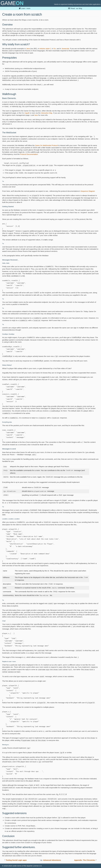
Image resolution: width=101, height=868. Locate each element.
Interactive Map (47, 113)
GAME (12, 3)
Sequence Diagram (88, 191)
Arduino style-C (45, 49)
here (36, 115)
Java (28, 49)
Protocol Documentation (29, 154)
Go (55, 49)
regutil (27, 113)
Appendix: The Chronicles (85, 860)
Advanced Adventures (52, 860)
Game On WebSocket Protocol (46, 145)
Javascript (65, 49)
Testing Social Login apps (16, 860)
